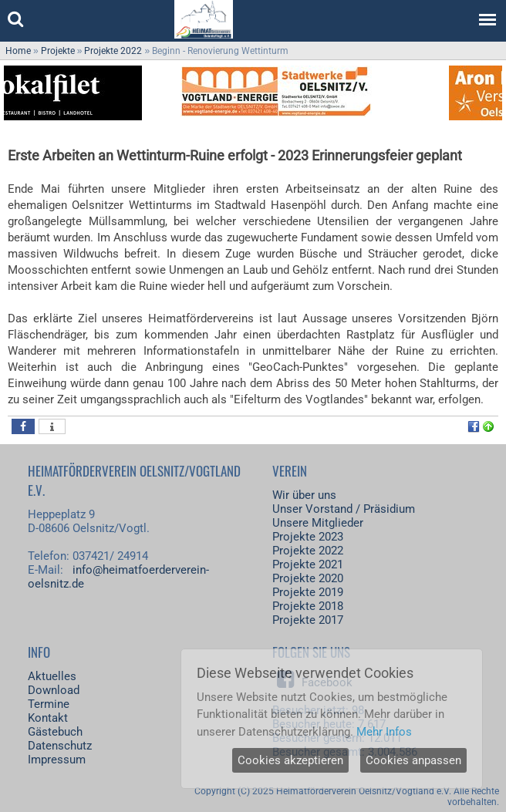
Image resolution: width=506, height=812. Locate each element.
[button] (23, 426)
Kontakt (48, 718)
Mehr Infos (384, 732)
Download (54, 690)
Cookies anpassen (413, 760)
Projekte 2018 (308, 606)
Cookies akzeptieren (290, 760)
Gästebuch (55, 732)
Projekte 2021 (308, 564)
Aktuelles (52, 676)
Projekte (58, 51)
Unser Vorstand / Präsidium (344, 509)
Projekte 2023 (308, 537)
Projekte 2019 (308, 592)
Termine (49, 704)
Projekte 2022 (113, 51)
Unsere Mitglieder (318, 523)
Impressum (57, 760)
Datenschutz (60, 746)
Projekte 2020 (308, 578)
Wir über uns (304, 495)
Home (18, 51)
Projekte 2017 (308, 620)
